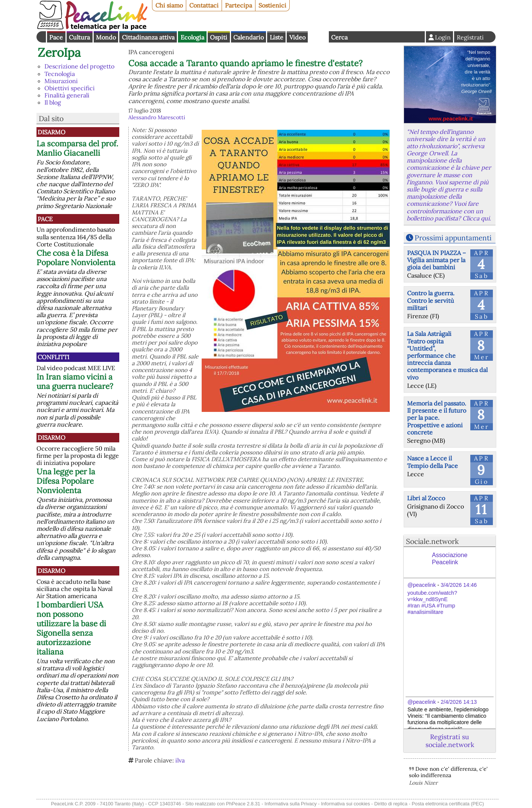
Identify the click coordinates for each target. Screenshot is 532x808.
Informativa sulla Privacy (291, 804)
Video (297, 37)
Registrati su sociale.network (450, 741)
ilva (180, 760)
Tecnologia (60, 74)
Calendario (249, 37)
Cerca (339, 37)
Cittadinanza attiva (148, 37)
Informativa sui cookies (345, 804)
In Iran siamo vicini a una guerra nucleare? (75, 381)
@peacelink (422, 585)
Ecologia (192, 37)
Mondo (106, 37)
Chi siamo (169, 5)
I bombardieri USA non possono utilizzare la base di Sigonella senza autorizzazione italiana (71, 628)
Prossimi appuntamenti (453, 238)
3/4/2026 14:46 (459, 585)
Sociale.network (432, 541)
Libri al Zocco (426, 498)
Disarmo (52, 132)
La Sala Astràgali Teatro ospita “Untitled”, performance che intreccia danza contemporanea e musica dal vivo (447, 355)
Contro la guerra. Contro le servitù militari (431, 300)
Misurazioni (61, 81)
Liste (277, 37)
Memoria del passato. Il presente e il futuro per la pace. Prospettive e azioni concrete (437, 418)
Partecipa (239, 5)
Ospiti (219, 37)
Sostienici (272, 5)
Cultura (79, 37)
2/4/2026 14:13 (459, 702)
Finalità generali (67, 95)
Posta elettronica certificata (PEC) (448, 804)
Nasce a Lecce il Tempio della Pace (432, 462)
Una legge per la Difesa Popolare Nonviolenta (66, 481)
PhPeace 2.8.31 (243, 804)
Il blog (53, 102)
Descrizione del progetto (79, 66)
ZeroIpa (59, 52)
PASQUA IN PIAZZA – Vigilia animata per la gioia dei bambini (436, 260)
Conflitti (53, 357)
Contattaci (204, 5)
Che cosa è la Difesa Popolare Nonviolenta (76, 258)
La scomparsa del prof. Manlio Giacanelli (77, 148)
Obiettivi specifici (70, 88)
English (318, 37)
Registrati (470, 37)
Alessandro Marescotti (157, 117)
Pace (56, 37)
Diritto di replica (391, 804)
